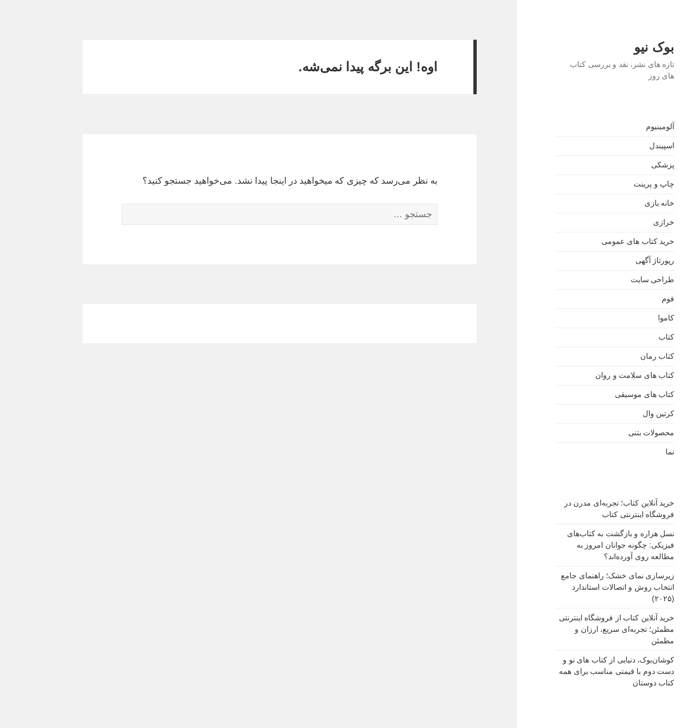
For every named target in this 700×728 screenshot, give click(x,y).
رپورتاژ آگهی (627, 260)
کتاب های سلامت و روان (607, 375)
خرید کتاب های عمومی (610, 241)
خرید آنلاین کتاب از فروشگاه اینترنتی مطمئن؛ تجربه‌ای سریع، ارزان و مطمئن (588, 629)
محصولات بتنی (623, 433)
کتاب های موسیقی (616, 394)
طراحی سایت (624, 280)
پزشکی (634, 165)
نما (642, 452)
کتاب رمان (629, 356)
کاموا (638, 318)
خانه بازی (631, 203)
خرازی (635, 222)
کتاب (638, 337)
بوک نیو (626, 47)
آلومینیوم (632, 127)
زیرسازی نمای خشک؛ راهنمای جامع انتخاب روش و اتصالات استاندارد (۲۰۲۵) (589, 587)
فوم (640, 299)
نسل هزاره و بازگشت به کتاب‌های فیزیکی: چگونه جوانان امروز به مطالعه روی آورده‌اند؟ (592, 545)
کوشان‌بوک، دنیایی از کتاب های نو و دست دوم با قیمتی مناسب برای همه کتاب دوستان (588, 671)
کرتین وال (630, 414)
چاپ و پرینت (626, 184)
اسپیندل (634, 146)
